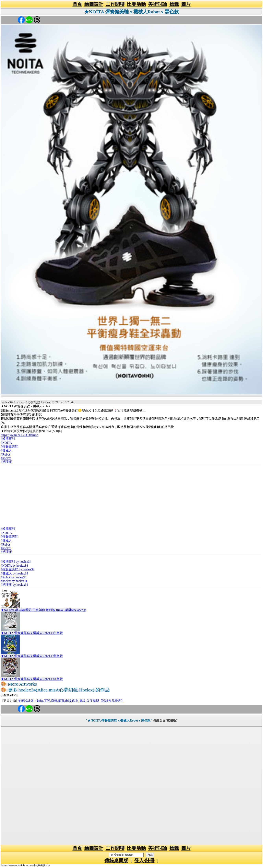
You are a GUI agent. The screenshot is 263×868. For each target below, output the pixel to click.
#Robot (5, 454)
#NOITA (6, 443)
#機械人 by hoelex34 (14, 573)
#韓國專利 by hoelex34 (16, 562)
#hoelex (6, 458)
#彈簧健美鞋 (9, 446)
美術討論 (158, 4)
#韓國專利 (8, 439)
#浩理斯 (6, 462)
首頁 (77, 4)
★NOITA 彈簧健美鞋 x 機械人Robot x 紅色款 (32, 679)
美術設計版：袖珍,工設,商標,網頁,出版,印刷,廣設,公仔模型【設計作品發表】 (71, 701)
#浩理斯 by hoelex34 (14, 585)
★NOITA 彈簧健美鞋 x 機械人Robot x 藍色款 (32, 656)
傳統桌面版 (116, 861)
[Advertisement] (132, 495)
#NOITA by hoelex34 (14, 566)
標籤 (174, 4)
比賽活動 (136, 4)
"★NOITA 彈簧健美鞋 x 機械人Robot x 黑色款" (119, 720)
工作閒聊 (115, 4)
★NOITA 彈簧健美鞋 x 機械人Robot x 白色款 (32, 633)
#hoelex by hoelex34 (14, 581)
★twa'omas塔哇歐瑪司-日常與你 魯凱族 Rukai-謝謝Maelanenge (44, 610)
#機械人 (6, 451)
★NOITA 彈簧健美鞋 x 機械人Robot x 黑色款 (131, 12)
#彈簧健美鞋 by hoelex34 (18, 569)
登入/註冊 (144, 861)
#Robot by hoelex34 (14, 577)
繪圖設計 (94, 4)
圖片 (186, 4)
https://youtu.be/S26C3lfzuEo (20, 435)
